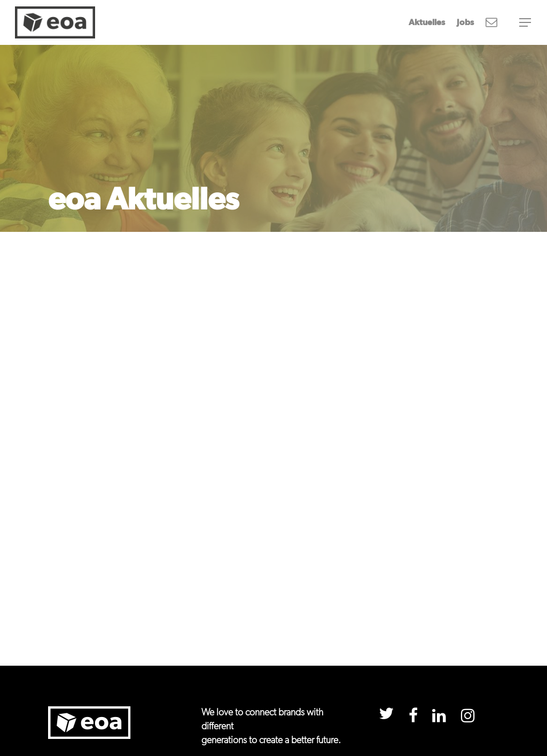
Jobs (465, 22)
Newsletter (491, 22)
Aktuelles (427, 22)
